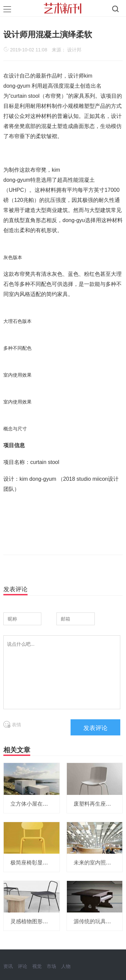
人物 (66, 966)
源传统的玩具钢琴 (95, 921)
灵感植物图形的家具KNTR (42, 921)
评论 (23, 966)
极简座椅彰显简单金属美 (40, 863)
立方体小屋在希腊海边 (37, 804)
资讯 (8, 966)
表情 (12, 725)
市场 (51, 966)
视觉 (37, 966)
